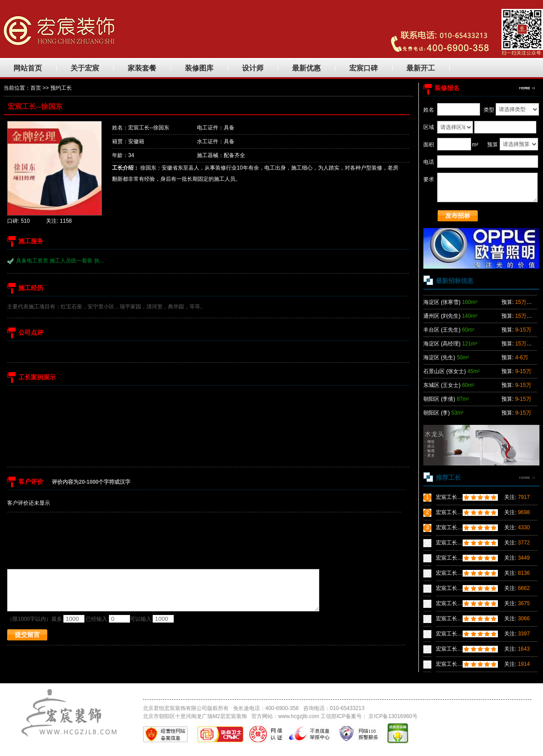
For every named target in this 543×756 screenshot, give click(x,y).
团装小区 (185, 691)
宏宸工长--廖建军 (456, 649)
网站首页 (28, 68)
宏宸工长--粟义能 (456, 497)
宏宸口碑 (363, 68)
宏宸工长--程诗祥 (456, 634)
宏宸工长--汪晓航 (456, 588)
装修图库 (199, 68)
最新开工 (421, 68)
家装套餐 (142, 68)
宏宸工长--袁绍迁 (456, 573)
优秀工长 (249, 691)
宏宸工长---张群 (455, 603)
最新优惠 (306, 68)
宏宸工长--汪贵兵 (456, 619)
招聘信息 (313, 691)
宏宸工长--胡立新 (456, 558)
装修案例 (217, 691)
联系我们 (281, 691)
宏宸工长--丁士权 (456, 528)
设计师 (253, 68)
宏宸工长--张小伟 (456, 664)
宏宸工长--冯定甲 (456, 512)
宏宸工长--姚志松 (456, 543)
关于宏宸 (85, 68)
